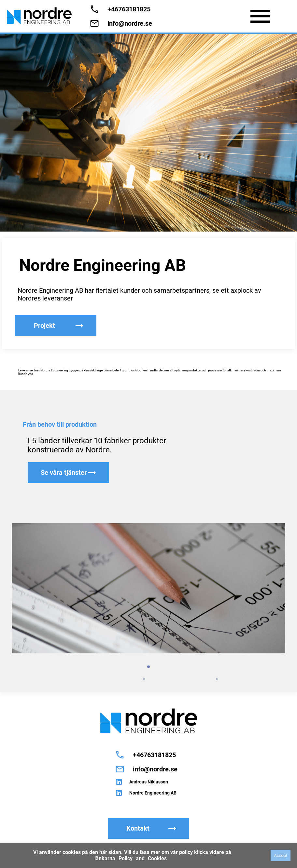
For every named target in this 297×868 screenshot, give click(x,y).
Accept (281, 855)
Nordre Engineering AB (153, 793)
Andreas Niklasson (149, 782)
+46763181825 (129, 9)
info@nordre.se (130, 23)
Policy (126, 858)
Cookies (157, 858)
